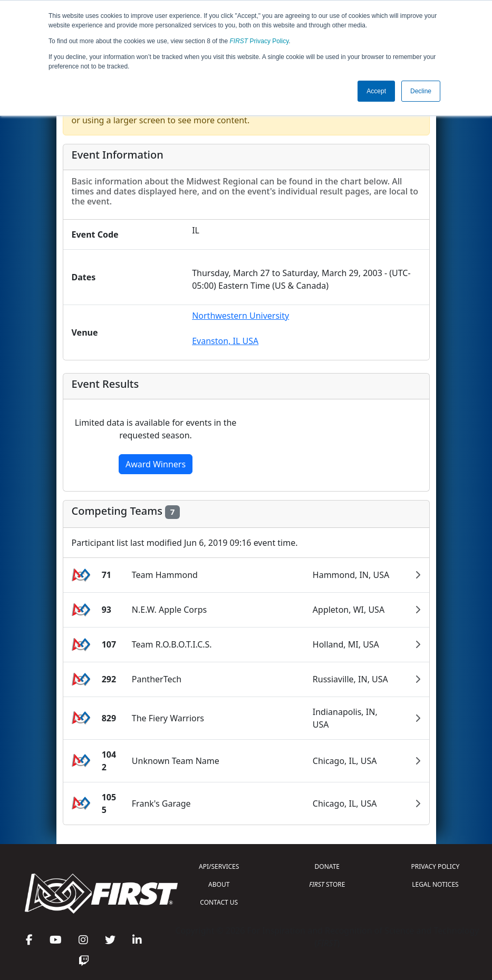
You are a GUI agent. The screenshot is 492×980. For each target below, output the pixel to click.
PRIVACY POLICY (436, 866)
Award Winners (156, 464)
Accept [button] (376, 91)
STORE (327, 884)
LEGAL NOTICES (435, 884)
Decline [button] (421, 91)
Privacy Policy (259, 41)
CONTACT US (219, 902)
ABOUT (219, 884)
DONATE (327, 866)
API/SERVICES (219, 866)
